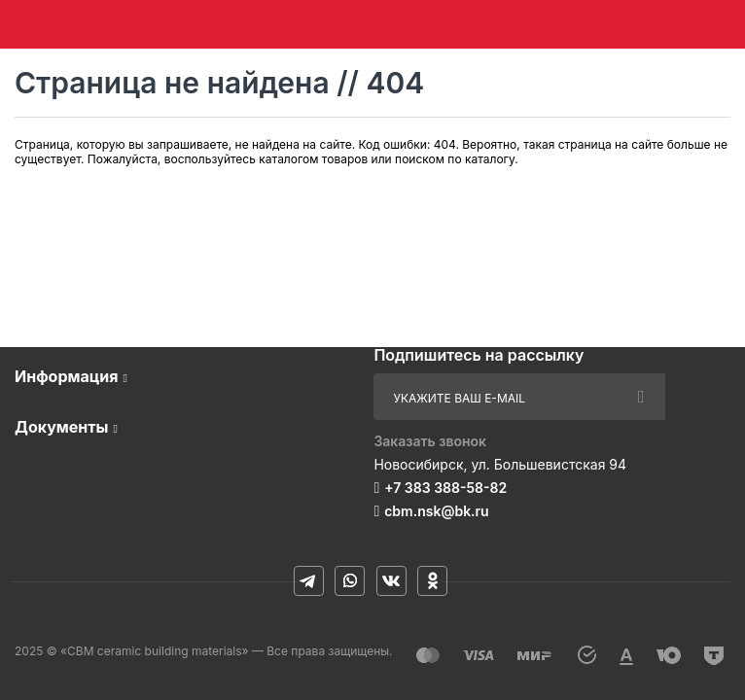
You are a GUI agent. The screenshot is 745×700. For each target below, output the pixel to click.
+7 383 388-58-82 (445, 488)
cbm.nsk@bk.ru (436, 511)
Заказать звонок (430, 441)
